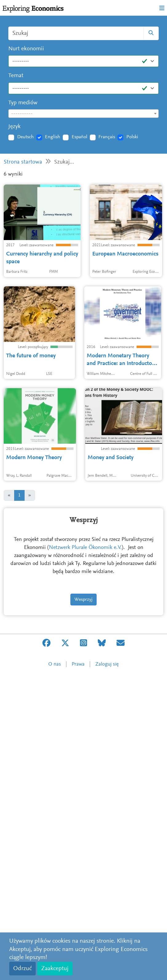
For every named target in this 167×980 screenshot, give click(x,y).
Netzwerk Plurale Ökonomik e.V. (85, 853)
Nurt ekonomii (26, 49)
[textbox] (83, 114)
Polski (132, 137)
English (53, 137)
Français (107, 137)
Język (14, 127)
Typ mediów (23, 103)
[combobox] (83, 114)
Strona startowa (23, 162)
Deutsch (26, 137)
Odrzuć (22, 969)
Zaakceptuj (55, 969)
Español (80, 137)
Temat (16, 76)
